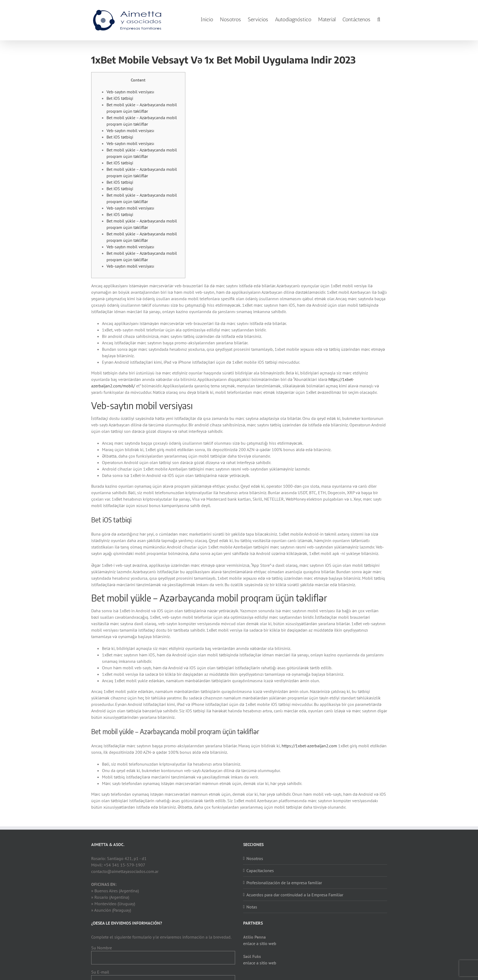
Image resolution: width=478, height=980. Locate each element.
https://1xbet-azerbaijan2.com (309, 746)
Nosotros (255, 858)
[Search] (379, 20)
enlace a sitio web (260, 943)
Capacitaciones (260, 871)
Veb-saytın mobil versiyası (130, 92)
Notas (252, 907)
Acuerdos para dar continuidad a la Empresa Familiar (295, 895)
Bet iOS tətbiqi (120, 98)
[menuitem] (207, 20)
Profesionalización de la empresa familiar (284, 883)
